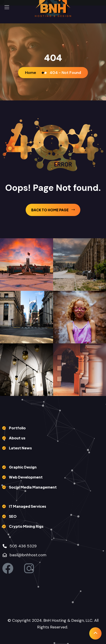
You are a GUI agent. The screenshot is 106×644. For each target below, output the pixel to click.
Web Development (26, 477)
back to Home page (53, 210)
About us (17, 438)
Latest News (20, 448)
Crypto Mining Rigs (26, 526)
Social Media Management (33, 487)
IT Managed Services (28, 506)
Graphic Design (23, 467)
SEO (13, 516)
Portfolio (17, 428)
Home (31, 73)
